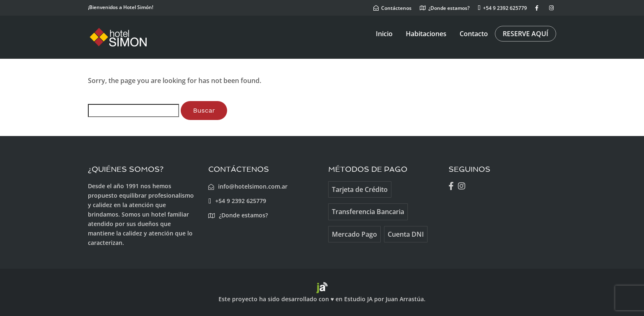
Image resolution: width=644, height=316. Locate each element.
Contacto (474, 34)
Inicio (384, 34)
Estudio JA (358, 299)
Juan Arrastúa (405, 299)
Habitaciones (426, 34)
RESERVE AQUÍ (526, 34)
